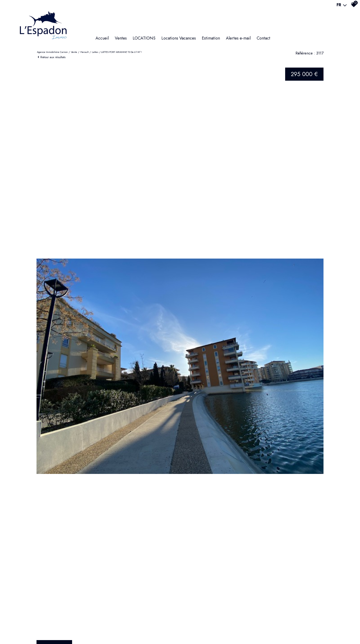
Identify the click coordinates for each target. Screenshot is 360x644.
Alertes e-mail (238, 38)
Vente (74, 52)
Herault (84, 52)
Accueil (102, 38)
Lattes (95, 52)
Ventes (121, 38)
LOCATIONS (144, 38)
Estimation (211, 38)
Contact (263, 38)
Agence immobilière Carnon (52, 52)
